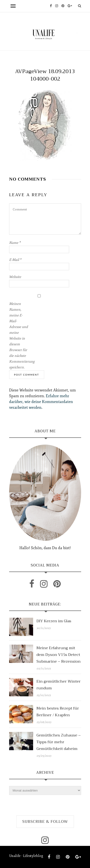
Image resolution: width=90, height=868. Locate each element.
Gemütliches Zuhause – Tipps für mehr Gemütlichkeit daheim (59, 742)
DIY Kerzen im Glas (54, 621)
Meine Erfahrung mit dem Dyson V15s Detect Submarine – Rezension (59, 655)
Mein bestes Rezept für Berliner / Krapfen (58, 712)
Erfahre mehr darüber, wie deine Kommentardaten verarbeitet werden (41, 402)
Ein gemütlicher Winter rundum (59, 685)
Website (15, 277)
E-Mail (15, 260)
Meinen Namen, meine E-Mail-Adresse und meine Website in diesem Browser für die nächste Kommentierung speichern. (19, 336)
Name (15, 243)
